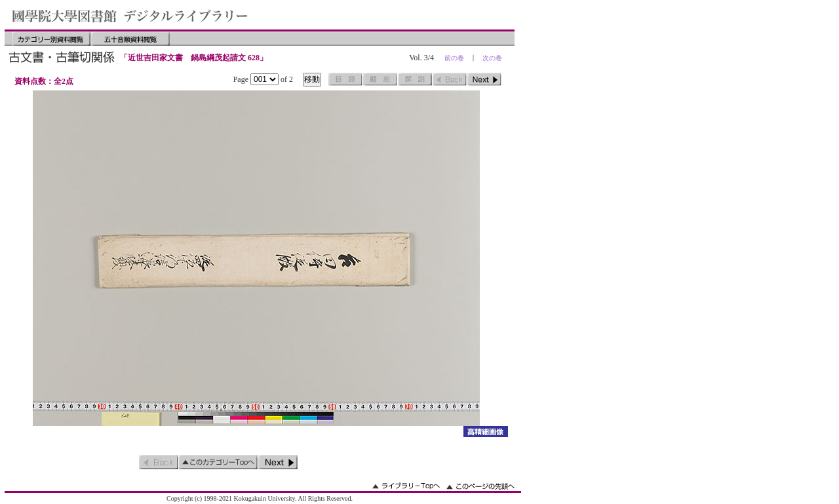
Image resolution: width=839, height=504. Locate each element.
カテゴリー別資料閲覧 (51, 39)
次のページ (484, 79)
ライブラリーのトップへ (406, 486)
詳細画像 (485, 432)
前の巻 (454, 58)
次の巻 (492, 58)
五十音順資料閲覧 (130, 39)
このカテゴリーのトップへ (218, 462)
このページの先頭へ (480, 486)
